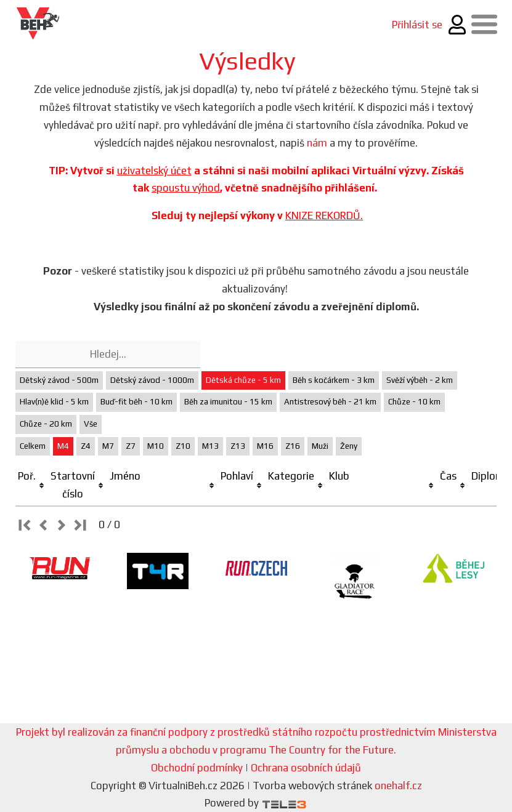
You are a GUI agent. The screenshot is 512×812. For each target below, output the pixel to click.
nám (317, 143)
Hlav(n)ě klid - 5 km (54, 402)
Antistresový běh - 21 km (330, 402)
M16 (265, 446)
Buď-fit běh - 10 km (136, 402)
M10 (156, 446)
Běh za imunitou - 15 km (228, 402)
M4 (63, 446)
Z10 (183, 446)
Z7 (131, 446)
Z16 (293, 446)
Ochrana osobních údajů (306, 768)
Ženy (349, 446)
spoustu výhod (186, 188)
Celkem (33, 446)
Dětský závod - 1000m (152, 380)
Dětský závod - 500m (59, 380)
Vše (91, 424)
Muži (320, 446)
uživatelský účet (154, 171)
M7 (108, 446)
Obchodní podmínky (197, 768)
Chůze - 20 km (46, 424)
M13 (210, 446)
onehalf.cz (398, 786)
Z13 (238, 446)
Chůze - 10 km (414, 402)
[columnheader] (32, 485)
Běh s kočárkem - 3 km (334, 380)
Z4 (86, 446)
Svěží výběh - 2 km (420, 380)
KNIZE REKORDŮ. (324, 215)
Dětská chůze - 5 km (243, 380)
